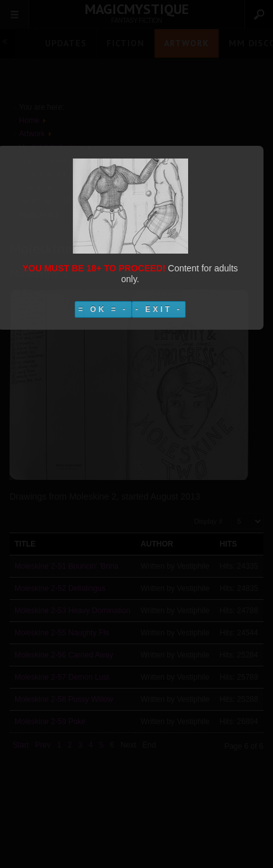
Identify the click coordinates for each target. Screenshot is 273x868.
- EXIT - (159, 309)
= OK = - (103, 309)
